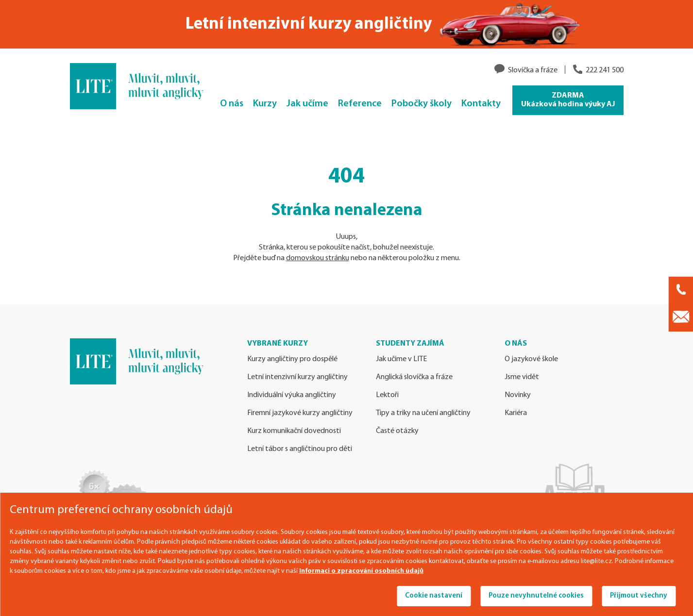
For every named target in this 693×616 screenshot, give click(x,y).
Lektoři (387, 395)
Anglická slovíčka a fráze (414, 377)
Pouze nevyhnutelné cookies (536, 596)
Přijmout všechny (639, 596)
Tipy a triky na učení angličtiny (423, 413)
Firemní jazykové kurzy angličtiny (300, 413)
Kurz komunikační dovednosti (294, 431)
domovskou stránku (318, 258)
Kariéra (516, 413)
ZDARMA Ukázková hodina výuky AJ (568, 100)
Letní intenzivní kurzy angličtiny (297, 377)
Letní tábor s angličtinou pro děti (300, 449)
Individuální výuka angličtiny (292, 395)
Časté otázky (397, 431)
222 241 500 (605, 70)
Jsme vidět (522, 377)
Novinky (518, 395)
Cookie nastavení (434, 596)
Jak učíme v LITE (401, 359)
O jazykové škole (531, 359)
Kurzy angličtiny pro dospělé (292, 359)
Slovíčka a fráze (533, 70)
